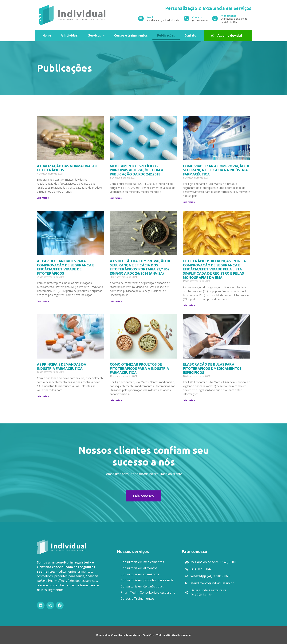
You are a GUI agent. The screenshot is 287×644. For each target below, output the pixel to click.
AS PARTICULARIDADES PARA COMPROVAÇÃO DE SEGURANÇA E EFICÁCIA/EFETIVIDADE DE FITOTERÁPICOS (66, 267)
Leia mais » (43, 198)
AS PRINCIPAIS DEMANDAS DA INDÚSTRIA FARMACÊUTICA (62, 366)
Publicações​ (166, 35)
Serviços (96, 35)
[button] (228, 35)
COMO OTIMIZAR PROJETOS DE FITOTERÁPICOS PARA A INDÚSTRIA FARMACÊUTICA (139, 368)
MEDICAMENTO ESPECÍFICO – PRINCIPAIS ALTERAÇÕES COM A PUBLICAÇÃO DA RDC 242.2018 (137, 170)
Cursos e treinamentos (131, 35)
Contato (190, 35)
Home (47, 35)
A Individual (70, 35)
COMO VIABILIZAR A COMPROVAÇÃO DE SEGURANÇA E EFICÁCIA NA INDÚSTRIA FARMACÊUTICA (216, 170)
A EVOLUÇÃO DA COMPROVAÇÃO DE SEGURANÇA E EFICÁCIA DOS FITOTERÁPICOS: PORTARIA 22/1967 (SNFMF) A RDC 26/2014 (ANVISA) (141, 267)
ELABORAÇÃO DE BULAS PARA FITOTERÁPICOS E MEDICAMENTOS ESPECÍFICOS (212, 368)
